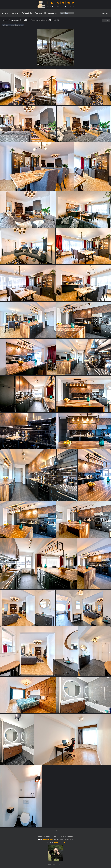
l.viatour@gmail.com (66, 840)
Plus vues (38, 13)
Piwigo (59, 830)
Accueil (5, 20)
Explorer (5, 13)
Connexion (106, 13)
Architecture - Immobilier (19, 20)
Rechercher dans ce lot (14, 25)
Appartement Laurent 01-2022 (43, 20)
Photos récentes (51, 13)
